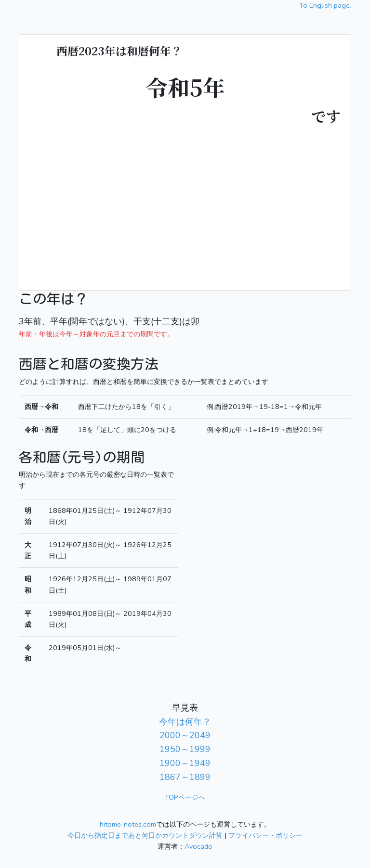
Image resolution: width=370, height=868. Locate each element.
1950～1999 (185, 749)
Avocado (198, 846)
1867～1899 (185, 777)
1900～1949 (185, 763)
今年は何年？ (185, 722)
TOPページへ (185, 797)
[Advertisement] (185, 201)
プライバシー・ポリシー (265, 835)
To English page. (325, 5)
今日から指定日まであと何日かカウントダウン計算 (145, 835)
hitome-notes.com (128, 824)
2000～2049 (185, 735)
